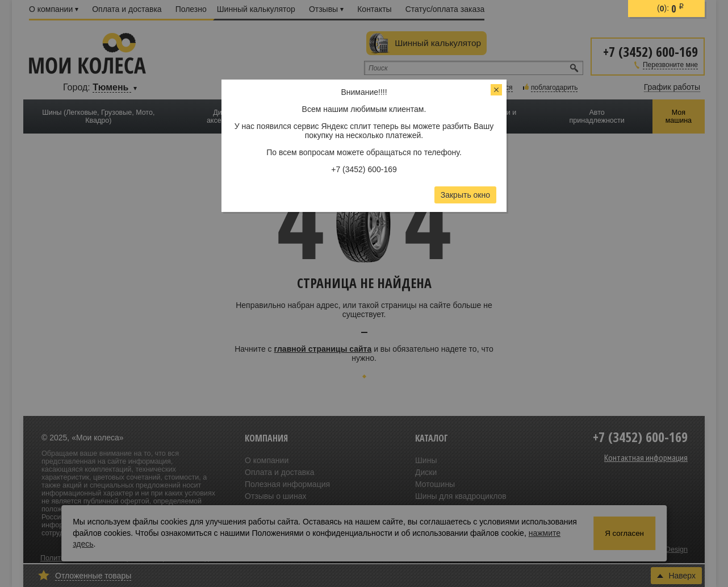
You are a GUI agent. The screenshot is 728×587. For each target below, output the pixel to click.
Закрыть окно (465, 195)
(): (671, 9)
